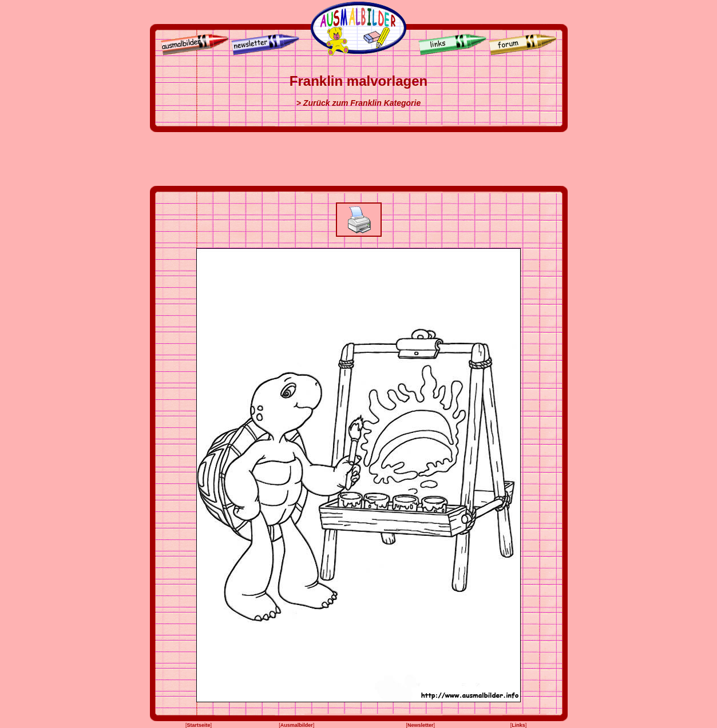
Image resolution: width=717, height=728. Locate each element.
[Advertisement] (359, 159)
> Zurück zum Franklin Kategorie (358, 103)
